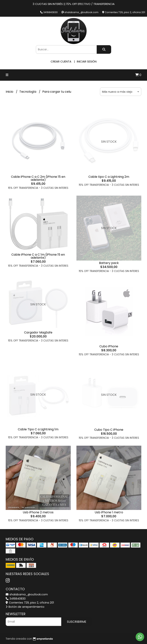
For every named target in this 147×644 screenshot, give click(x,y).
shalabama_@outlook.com (27, 594)
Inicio (10, 92)
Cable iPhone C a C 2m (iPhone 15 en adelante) (38, 178)
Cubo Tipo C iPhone (109, 430)
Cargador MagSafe (38, 332)
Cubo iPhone (109, 346)
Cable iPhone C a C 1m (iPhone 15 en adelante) (38, 256)
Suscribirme (77, 622)
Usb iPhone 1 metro (109, 512)
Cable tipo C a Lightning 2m (109, 177)
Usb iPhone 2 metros (38, 512)
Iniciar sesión (87, 61)
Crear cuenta (61, 61)
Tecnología (28, 92)
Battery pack (109, 263)
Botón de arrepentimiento (25, 607)
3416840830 (16, 599)
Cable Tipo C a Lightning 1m (38, 429)
